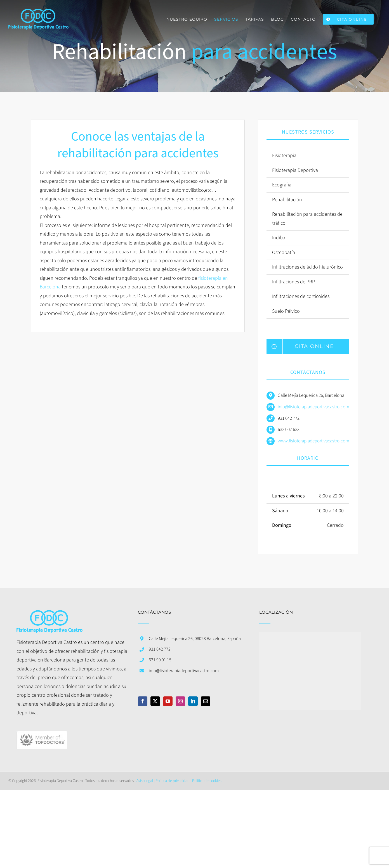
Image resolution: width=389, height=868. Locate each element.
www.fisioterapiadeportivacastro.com (313, 441)
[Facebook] (143, 701)
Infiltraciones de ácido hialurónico (307, 267)
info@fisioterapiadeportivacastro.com (313, 407)
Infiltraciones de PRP (293, 282)
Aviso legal (145, 781)
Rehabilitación (287, 200)
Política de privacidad (173, 781)
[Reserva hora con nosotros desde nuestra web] (308, 346)
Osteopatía (284, 252)
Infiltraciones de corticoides (301, 296)
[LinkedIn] (193, 701)
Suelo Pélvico (286, 311)
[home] (49, 614)
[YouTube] (168, 701)
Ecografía (282, 185)
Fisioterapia (284, 156)
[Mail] (206, 701)
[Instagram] (180, 701)
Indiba (279, 238)
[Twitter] (155, 701)
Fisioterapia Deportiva (295, 170)
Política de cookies (207, 781)
